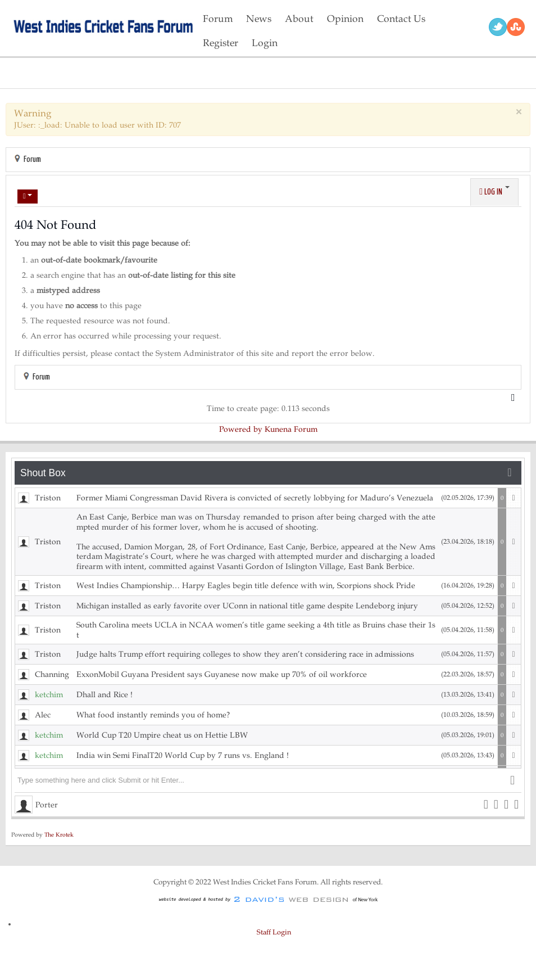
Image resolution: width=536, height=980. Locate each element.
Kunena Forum (291, 429)
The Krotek (59, 835)
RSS (516, 27)
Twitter (498, 27)
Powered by (241, 429)
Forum (32, 159)
